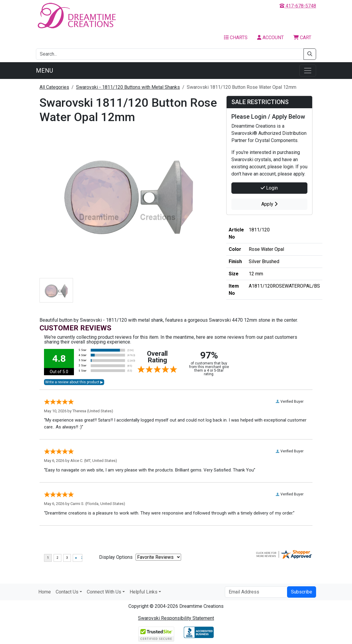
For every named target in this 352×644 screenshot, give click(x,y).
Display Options (116, 557)
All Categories (54, 87)
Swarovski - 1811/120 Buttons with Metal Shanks (128, 87)
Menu (44, 71)
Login (269, 188)
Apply (269, 204)
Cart (302, 38)
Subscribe (302, 592)
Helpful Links (144, 592)
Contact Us (67, 592)
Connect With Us (104, 592)
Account (270, 38)
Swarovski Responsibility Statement (176, 618)
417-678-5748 (298, 6)
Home (45, 592)
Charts (236, 38)
